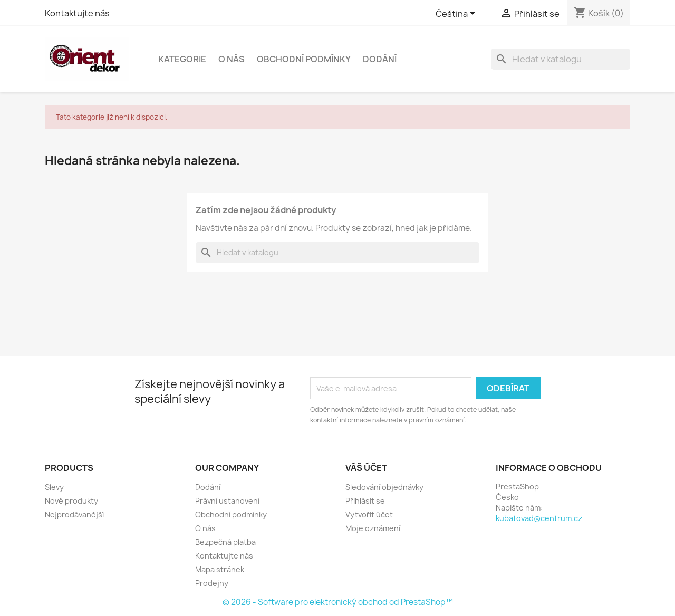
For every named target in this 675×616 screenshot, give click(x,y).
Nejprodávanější (74, 514)
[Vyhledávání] (561, 59)
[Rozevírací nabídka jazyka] (457, 14)
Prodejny (212, 583)
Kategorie (182, 59)
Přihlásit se (365, 501)
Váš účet (366, 468)
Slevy (54, 487)
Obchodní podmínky (304, 59)
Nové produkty (71, 501)
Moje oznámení (373, 528)
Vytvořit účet (369, 514)
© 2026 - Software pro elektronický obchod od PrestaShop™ (338, 602)
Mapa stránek (220, 569)
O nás (232, 59)
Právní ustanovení (227, 501)
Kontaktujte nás (77, 13)
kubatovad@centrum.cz (539, 518)
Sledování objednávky (384, 487)
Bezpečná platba (225, 542)
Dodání (380, 59)
